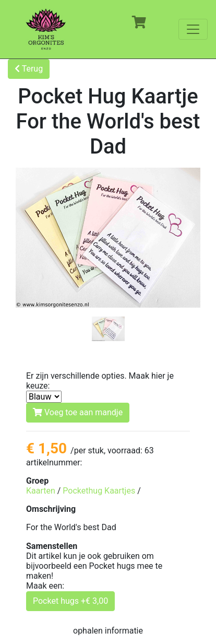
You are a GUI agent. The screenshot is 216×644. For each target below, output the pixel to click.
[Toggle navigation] (193, 29)
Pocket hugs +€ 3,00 (70, 601)
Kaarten (41, 491)
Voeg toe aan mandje (78, 412)
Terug (29, 69)
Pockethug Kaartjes (99, 491)
